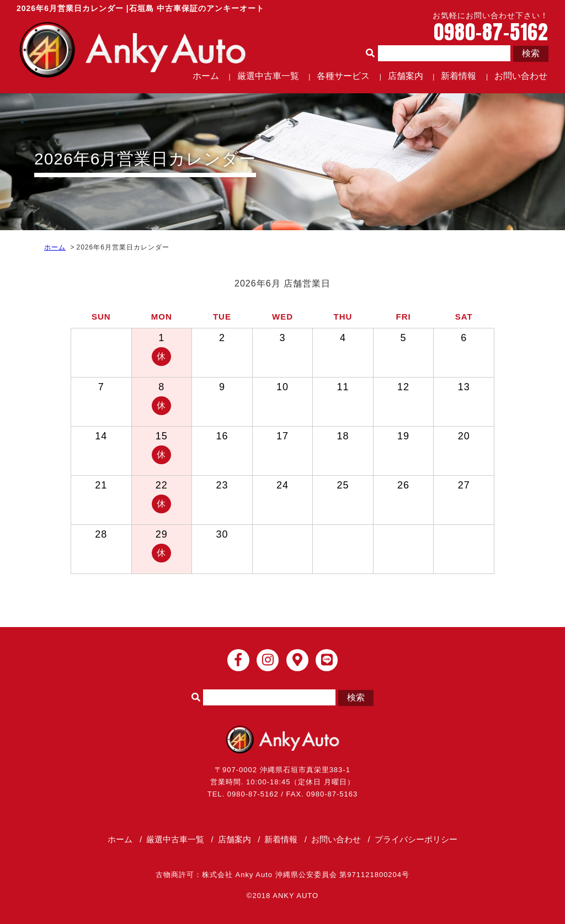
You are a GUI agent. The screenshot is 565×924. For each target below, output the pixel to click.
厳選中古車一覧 (268, 76)
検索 (531, 53)
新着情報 (459, 76)
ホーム (206, 76)
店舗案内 (406, 76)
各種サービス (343, 76)
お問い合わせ (521, 76)
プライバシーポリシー (416, 839)
